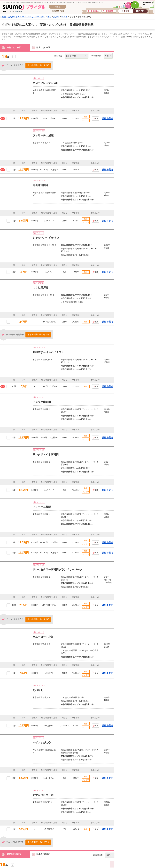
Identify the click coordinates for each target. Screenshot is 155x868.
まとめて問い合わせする (38, 65)
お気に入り (94, 11)
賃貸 (49, 17)
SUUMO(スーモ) (148, 3)
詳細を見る (108, 118)
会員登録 (125, 11)
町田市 (64, 17)
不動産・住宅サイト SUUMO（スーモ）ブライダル (23, 17)
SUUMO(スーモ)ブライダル (24, 9)
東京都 (56, 17)
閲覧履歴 (109, 11)
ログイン (140, 11)
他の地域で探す (57, 11)
